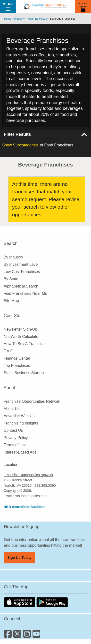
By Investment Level (21, 264)
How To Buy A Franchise (25, 344)
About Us (12, 409)
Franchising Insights (21, 423)
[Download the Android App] (52, 602)
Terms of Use (15, 445)
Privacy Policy (16, 438)
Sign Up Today (19, 558)
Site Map (11, 301)
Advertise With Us (19, 416)
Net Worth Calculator (22, 337)
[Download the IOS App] (20, 602)
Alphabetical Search (21, 286)
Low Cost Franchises (22, 272)
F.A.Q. (9, 351)
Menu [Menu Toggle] (8, 6)
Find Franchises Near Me (25, 293)
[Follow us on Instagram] (28, 636)
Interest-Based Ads (20, 452)
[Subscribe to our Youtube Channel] (37, 636)
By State (11, 279)
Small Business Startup (24, 373)
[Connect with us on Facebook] (9, 636)
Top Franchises (17, 366)
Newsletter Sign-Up (20, 329)
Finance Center (17, 358)
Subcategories (20, 145)
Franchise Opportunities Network (32, 401)
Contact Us (13, 430)
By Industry (13, 257)
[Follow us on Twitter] (18, 636)
